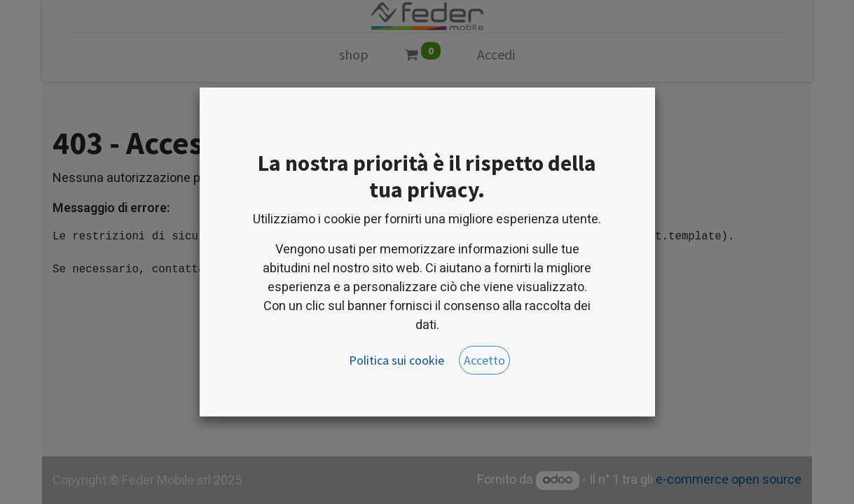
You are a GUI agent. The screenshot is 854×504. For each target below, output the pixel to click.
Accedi (496, 54)
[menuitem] (354, 57)
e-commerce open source (729, 480)
